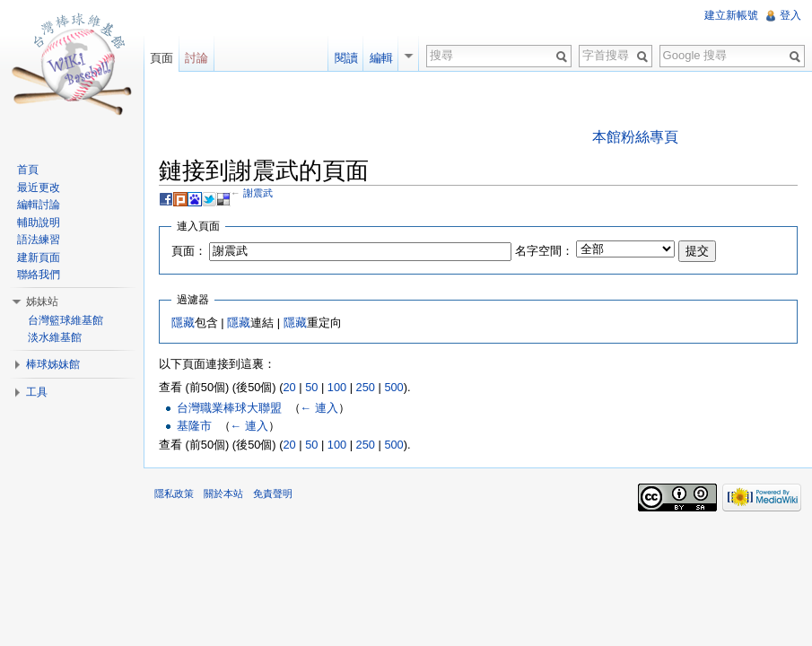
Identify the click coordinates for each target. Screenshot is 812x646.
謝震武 (258, 193)
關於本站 (223, 493)
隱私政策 (174, 493)
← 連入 (319, 408)
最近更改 (39, 188)
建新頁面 (39, 258)
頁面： (189, 251)
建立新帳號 (731, 15)
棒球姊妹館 (53, 364)
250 (366, 387)
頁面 (162, 58)
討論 (196, 58)
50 (311, 387)
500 (393, 387)
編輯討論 (39, 205)
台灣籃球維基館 (65, 320)
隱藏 (183, 323)
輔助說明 (39, 223)
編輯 (381, 58)
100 (337, 387)
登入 (790, 15)
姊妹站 (42, 301)
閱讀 (346, 58)
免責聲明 (273, 493)
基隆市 (194, 426)
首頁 (28, 170)
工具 (37, 392)
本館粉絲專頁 (635, 137)
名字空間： (544, 251)
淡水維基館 (55, 337)
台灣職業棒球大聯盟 (229, 408)
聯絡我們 (39, 275)
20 (289, 387)
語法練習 (39, 240)
